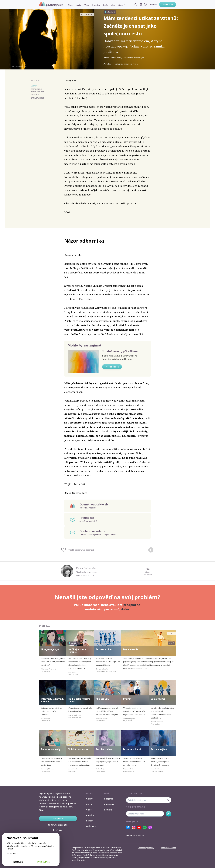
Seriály (105, 5)
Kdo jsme (109, 799)
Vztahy (34, 86)
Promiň (127, 699)
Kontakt (108, 810)
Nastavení (18, 862)
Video (87, 5)
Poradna (96, 5)
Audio (79, 5)
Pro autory (109, 804)
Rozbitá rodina (104, 749)
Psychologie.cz (51, 4)
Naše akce (91, 826)
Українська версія (135, 835)
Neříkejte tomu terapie (77, 651)
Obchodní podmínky (146, 848)
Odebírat (169, 814)
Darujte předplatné (58, 825)
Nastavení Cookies (169, 848)
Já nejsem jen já (50, 649)
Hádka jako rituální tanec (79, 700)
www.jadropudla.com (85, 575)
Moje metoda (131, 649)
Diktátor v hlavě (132, 749)
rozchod (35, 95)
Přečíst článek (112, 367)
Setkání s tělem (104, 649)
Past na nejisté (159, 749)
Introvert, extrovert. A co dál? (52, 700)
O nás (121, 5)
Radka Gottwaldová (87, 568)
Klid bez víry (102, 699)
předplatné (132, 605)
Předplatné (168, 4)
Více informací (12, 853)
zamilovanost (38, 98)
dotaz (125, 609)
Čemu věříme (158, 699)
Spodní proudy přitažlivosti (121, 351)
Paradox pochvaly (51, 749)
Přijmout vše (43, 862)
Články (71, 5)
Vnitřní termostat (78, 749)
